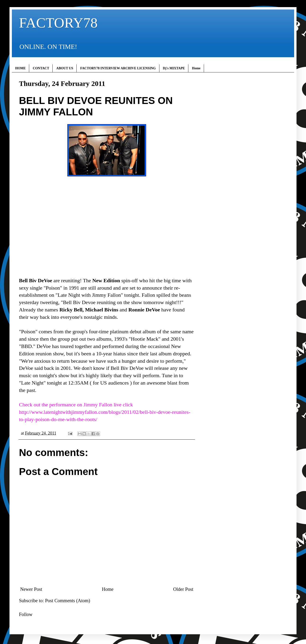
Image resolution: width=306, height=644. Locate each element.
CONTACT (41, 68)
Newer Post (31, 589)
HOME (20, 68)
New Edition (106, 280)
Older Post (183, 589)
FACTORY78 (58, 23)
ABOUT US (65, 68)
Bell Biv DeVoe (36, 280)
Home (196, 68)
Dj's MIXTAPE (174, 68)
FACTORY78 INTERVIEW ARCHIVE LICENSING (118, 68)
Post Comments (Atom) (68, 601)
